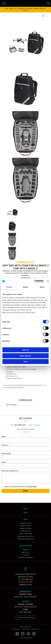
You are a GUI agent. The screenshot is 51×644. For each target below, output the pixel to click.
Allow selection (25, 356)
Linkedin (34, 634)
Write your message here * (25, 477)
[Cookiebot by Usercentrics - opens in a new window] (34, 281)
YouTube (23, 634)
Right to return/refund (26, 534)
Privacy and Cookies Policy (25, 536)
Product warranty (25, 531)
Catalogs (26, 550)
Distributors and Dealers (26, 557)
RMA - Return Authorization (26, 539)
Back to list (43, 16)
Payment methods (26, 526)
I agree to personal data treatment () (19, 487)
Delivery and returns (25, 528)
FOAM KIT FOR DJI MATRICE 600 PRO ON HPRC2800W (48, 16)
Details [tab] (26, 287)
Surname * (25, 448)
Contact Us (26, 555)
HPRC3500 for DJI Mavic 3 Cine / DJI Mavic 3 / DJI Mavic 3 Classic (39, 16)
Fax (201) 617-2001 (25, 582)
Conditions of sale (26, 523)
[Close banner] (48, 281)
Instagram (28, 634)
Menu (48, 3)
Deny (25, 362)
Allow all (25, 350)
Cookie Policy (25, 629)
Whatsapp (36, 425)
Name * (25, 439)
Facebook (17, 634)
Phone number (25, 456)
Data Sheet (13, 405)
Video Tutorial (25, 552)
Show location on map (26, 617)
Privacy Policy (32, 487)
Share (5, 16)
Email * (25, 465)
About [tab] (42, 287)
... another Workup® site (25, 638)
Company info (35, 629)
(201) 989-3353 (20, 425)
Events (26, 512)
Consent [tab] (9, 287)
